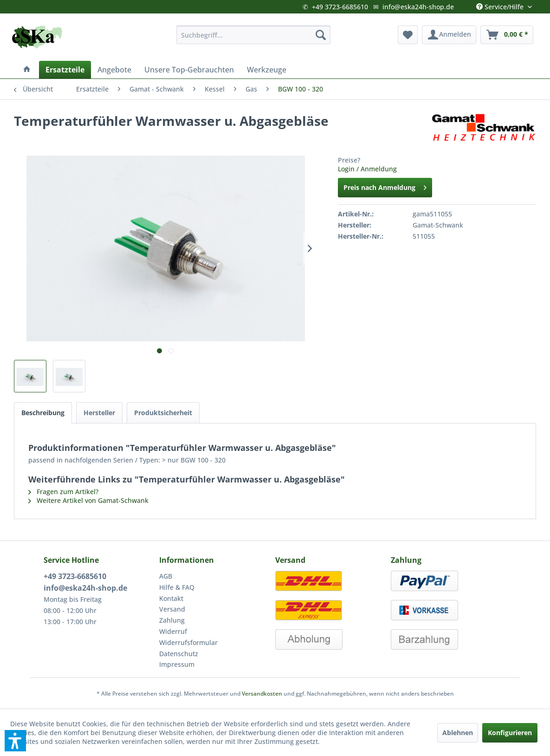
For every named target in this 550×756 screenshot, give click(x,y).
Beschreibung (43, 413)
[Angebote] (114, 70)
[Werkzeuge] (267, 70)
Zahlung (172, 620)
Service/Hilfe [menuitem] (501, 5)
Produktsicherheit (163, 413)
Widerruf (173, 631)
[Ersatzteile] (65, 70)
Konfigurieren (510, 733)
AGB (166, 576)
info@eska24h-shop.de (418, 7)
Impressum (177, 664)
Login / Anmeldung (367, 169)
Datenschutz (179, 654)
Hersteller (99, 413)
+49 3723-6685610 (340, 7)
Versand (172, 609)
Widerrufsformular (188, 642)
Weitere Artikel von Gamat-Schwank (88, 500)
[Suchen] (321, 35)
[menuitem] (253, 35)
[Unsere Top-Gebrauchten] (189, 70)
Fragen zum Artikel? (63, 492)
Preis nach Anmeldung (385, 186)
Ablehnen (458, 733)
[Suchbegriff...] (253, 35)
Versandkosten (262, 694)
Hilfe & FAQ (177, 587)
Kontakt (171, 598)
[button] (15, 741)
